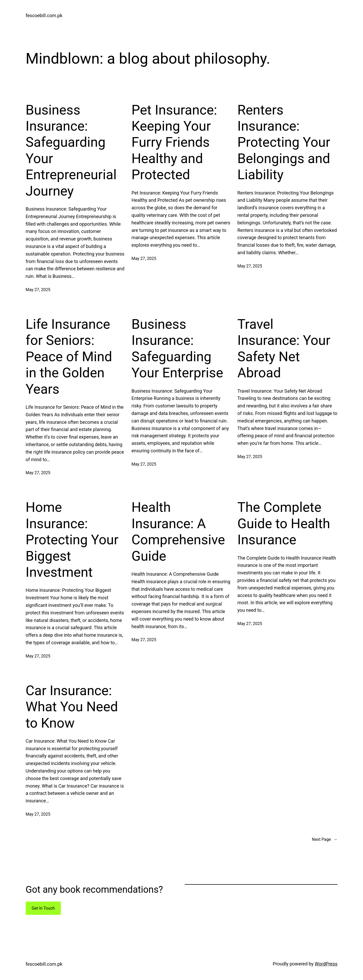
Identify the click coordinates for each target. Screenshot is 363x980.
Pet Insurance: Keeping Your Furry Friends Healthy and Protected (174, 142)
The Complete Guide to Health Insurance (284, 523)
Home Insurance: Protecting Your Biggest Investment (72, 540)
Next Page (325, 840)
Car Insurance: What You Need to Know (72, 707)
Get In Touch (43, 908)
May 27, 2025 (38, 290)
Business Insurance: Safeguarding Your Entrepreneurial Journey (71, 150)
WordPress (326, 964)
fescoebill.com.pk (44, 15)
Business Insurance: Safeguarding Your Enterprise (177, 348)
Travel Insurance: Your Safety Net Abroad (284, 348)
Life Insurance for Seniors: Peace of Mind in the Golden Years (69, 357)
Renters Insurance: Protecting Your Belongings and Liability (284, 142)
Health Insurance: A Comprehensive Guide (178, 532)
